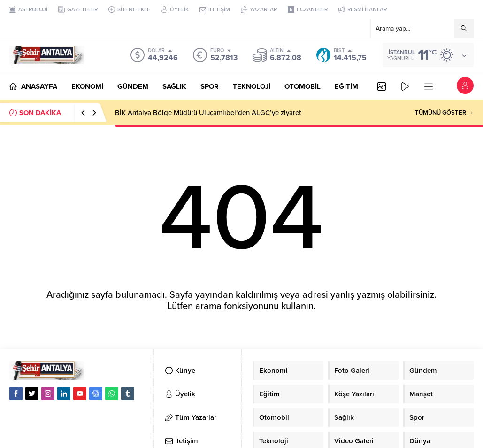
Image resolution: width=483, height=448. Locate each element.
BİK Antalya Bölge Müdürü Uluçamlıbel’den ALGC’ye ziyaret (208, 113)
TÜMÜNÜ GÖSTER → (444, 113)
